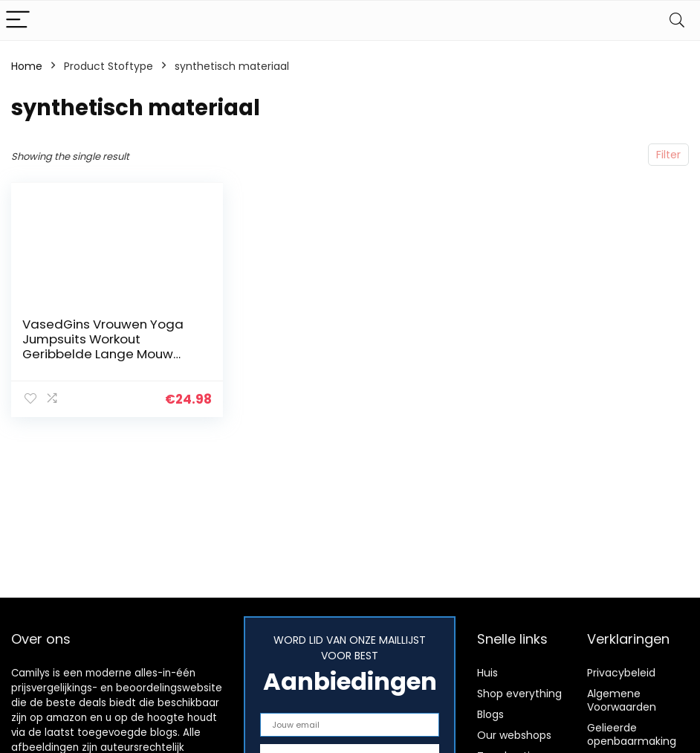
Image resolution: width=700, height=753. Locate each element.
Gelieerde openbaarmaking (632, 734)
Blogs (490, 714)
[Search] (677, 20)
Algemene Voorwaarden (622, 700)
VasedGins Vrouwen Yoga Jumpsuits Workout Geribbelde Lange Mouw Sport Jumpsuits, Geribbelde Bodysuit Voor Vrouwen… (110, 354)
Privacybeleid (621, 673)
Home (27, 66)
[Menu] (18, 20)
